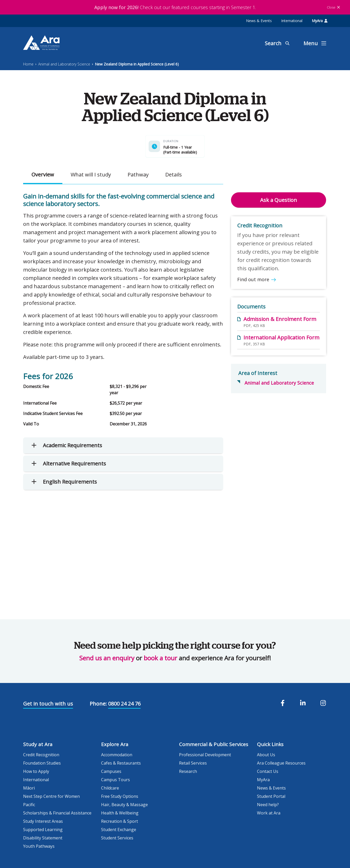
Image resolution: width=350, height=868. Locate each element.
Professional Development (205, 755)
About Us (266, 755)
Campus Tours (115, 780)
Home (28, 64)
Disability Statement (43, 838)
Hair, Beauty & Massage (124, 805)
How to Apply (36, 771)
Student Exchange (119, 830)
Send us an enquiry (107, 658)
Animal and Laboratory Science (64, 64)
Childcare (110, 788)
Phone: (98, 704)
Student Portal (271, 796)
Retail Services (193, 763)
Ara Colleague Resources (281, 763)
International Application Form (281, 337)
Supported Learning (43, 830)
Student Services (117, 838)
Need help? (268, 805)
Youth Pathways (39, 846)
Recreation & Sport (120, 821)
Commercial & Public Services (214, 744)
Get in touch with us (48, 704)
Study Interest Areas (43, 821)
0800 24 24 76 (124, 704)
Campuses (111, 771)
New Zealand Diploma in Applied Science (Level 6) (137, 64)
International (292, 21)
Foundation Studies (42, 763)
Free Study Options (120, 796)
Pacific (29, 805)
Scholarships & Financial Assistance (57, 813)
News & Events (259, 21)
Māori (29, 788)
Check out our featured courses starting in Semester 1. (175, 7)
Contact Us (268, 771)
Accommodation (117, 755)
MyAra (320, 21)
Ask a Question (279, 200)
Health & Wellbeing (120, 813)
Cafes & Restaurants (121, 763)
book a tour (160, 658)
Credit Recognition (41, 755)
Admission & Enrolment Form (280, 319)
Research (188, 771)
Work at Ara (269, 813)
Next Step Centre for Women (51, 796)
